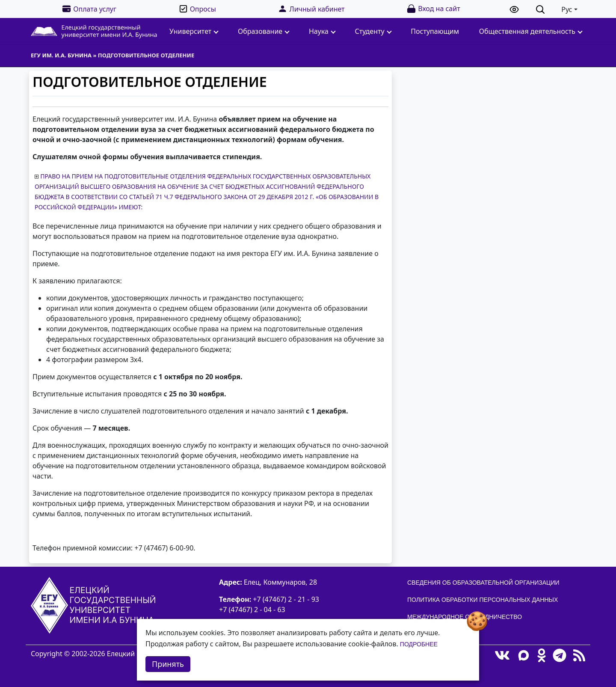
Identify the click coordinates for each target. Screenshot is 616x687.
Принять (168, 664)
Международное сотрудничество (465, 617)
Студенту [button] (373, 31)
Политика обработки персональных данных (483, 600)
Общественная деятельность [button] (531, 31)
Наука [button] (322, 31)
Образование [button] (264, 31)
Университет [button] (194, 31)
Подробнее (419, 644)
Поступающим (435, 31)
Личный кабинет (311, 9)
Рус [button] (567, 9)
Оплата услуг (89, 9)
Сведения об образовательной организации (483, 583)
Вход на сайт (433, 9)
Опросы (197, 9)
